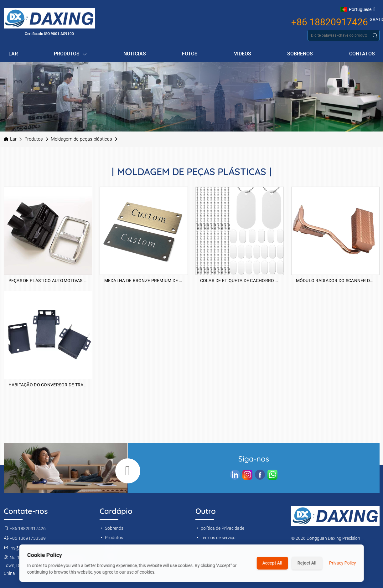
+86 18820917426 (330, 22)
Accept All (272, 563)
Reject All (307, 563)
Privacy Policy (343, 563)
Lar (13, 54)
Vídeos (243, 54)
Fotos (190, 54)
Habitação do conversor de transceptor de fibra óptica (48, 385)
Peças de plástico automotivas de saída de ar (48, 281)
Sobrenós (300, 54)
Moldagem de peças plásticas (81, 139)
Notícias (135, 54)
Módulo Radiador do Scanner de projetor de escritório (335, 281)
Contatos (362, 54)
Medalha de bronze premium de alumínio (144, 281)
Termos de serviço (215, 538)
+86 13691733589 (25, 538)
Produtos (70, 54)
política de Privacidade (220, 528)
